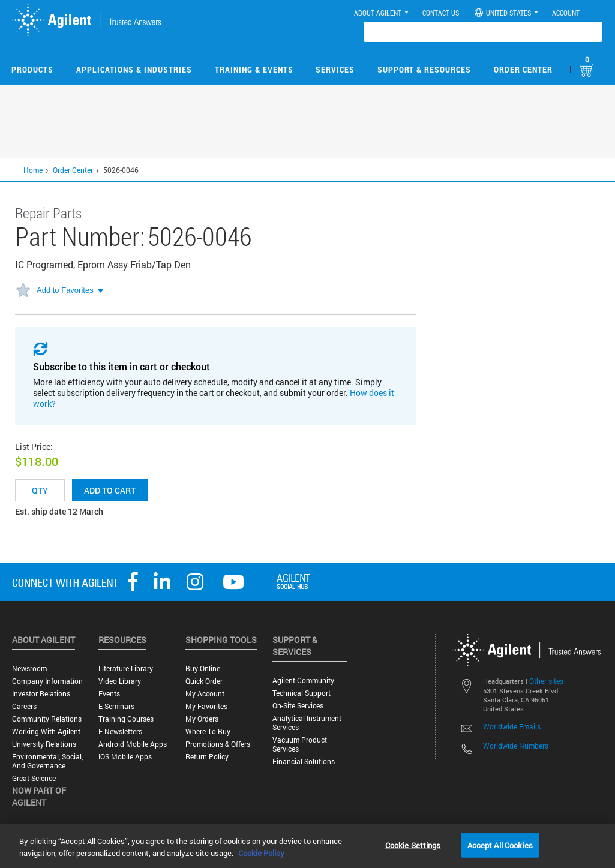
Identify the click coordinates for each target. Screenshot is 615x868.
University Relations (44, 744)
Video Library (120, 681)
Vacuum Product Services (300, 744)
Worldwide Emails (512, 726)
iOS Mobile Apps (125, 757)
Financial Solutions (304, 762)
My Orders (202, 719)
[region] (307, 846)
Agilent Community (303, 681)
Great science (34, 778)
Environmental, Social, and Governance (47, 761)
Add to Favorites (65, 290)
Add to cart (110, 490)
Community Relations (47, 719)
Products (32, 69)
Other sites (546, 681)
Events (109, 694)
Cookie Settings (413, 845)
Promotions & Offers (218, 744)
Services (335, 69)
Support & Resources (424, 69)
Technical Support (301, 693)
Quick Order (204, 681)
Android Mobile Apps (133, 744)
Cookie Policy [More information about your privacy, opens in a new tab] (261, 853)
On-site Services (298, 706)
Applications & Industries (134, 69)
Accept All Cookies (500, 845)
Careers (24, 706)
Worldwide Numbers (516, 746)
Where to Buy (208, 732)
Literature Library (126, 669)
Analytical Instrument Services (307, 723)
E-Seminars (116, 706)
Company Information (47, 681)
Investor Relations (41, 694)
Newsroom (29, 669)
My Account (205, 694)
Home (33, 170)
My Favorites (206, 706)
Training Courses (126, 719)
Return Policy (207, 757)
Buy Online (203, 669)
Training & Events (254, 69)
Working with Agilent (46, 732)
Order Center (523, 69)
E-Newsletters (120, 732)
